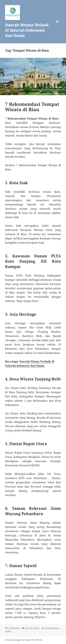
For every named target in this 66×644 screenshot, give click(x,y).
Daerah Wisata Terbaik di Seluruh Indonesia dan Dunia (27, 30)
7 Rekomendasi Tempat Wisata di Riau (32, 107)
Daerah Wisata (32, 628)
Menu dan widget (57, 25)
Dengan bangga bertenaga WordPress (24, 640)
